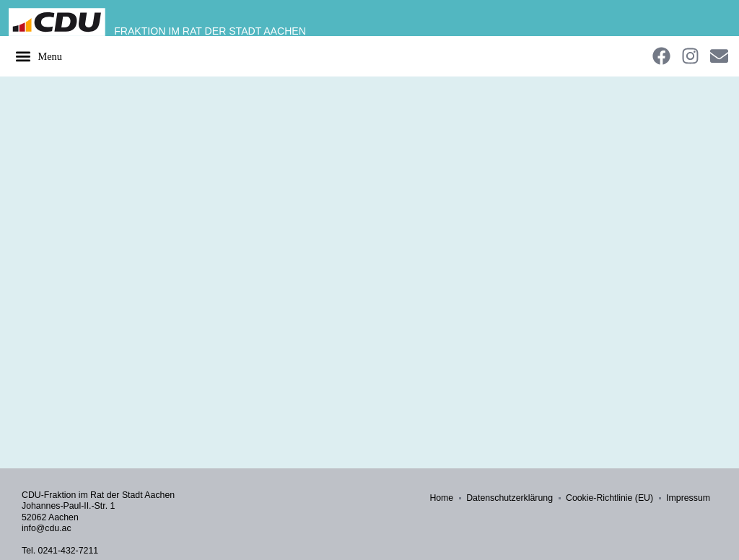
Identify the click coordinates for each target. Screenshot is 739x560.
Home (441, 498)
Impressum (688, 498)
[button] (38, 56)
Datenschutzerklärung (510, 498)
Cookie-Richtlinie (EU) (609, 498)
